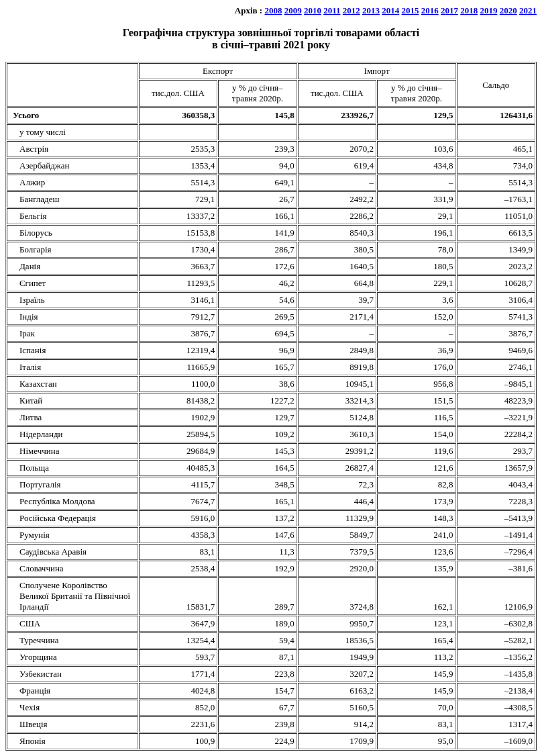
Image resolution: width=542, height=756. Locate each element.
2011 (332, 10)
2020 (508, 10)
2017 (449, 10)
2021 (528, 10)
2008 (273, 10)
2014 (390, 10)
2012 (351, 10)
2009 (293, 10)
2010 (313, 10)
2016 (430, 10)
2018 (469, 10)
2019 (489, 10)
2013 (371, 10)
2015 (411, 10)
